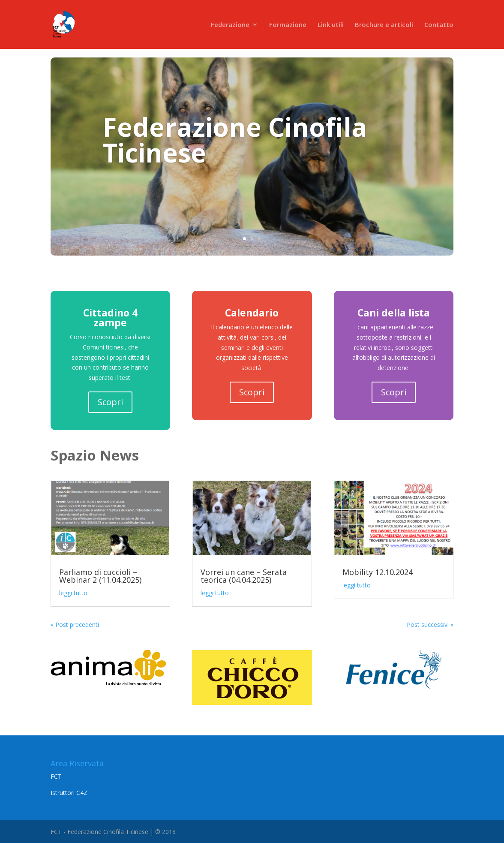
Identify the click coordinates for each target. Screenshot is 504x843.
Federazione (230, 25)
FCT (56, 776)
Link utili (331, 25)
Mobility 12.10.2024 (378, 572)
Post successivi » (430, 625)
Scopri (110, 402)
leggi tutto (73, 593)
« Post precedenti (75, 625)
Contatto (439, 25)
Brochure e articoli (384, 25)
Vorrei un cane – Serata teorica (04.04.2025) (244, 576)
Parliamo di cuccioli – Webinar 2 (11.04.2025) (100, 576)
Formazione (288, 25)
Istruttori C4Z (69, 793)
